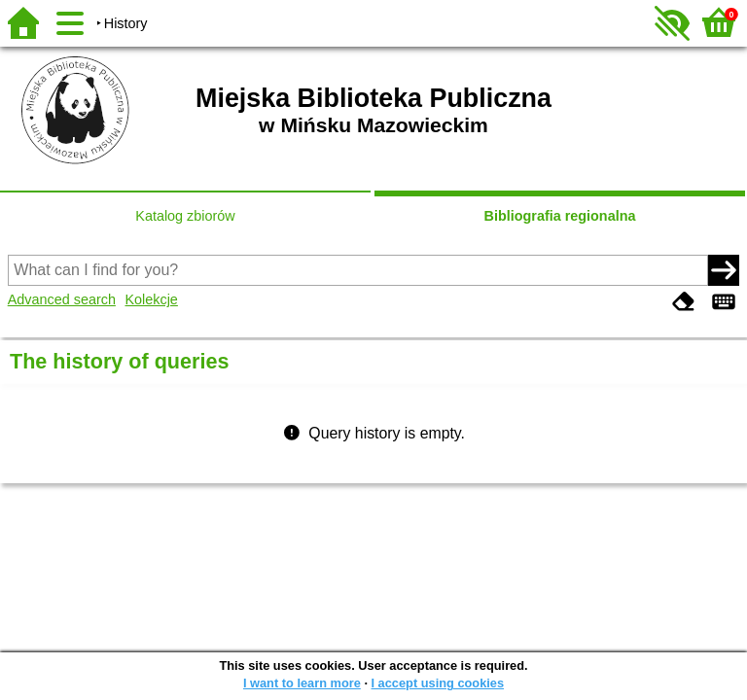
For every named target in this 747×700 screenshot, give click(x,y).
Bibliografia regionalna (560, 216)
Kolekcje (151, 299)
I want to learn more (302, 683)
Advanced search (62, 299)
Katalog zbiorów (185, 216)
